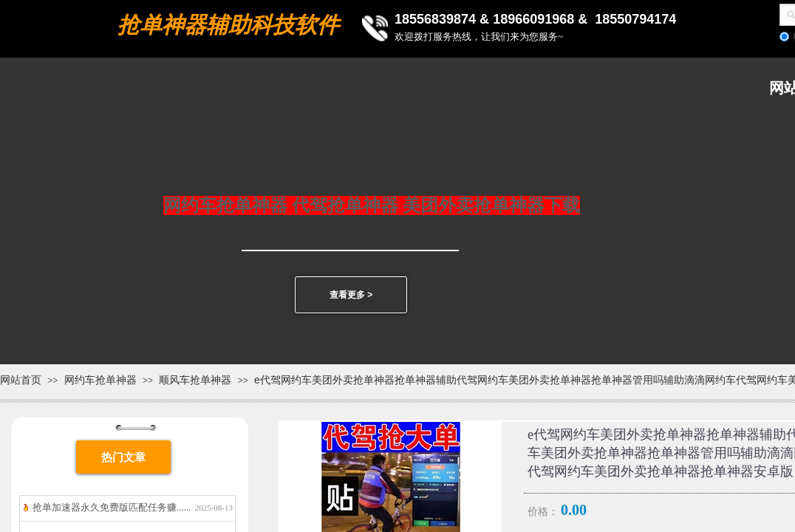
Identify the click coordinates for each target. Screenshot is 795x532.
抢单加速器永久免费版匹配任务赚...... (112, 507)
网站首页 (21, 380)
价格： (543, 512)
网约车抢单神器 (100, 380)
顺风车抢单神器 (195, 380)
